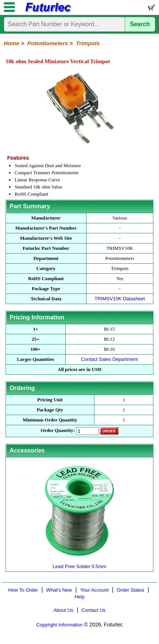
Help (80, 597)
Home (12, 43)
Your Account (94, 590)
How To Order (23, 590)
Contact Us (94, 610)
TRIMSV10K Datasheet (120, 299)
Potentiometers (48, 43)
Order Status (131, 590)
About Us (63, 610)
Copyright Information (59, 625)
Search (140, 24)
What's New (59, 590)
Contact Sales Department (109, 359)
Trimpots (88, 43)
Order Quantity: (58, 430)
